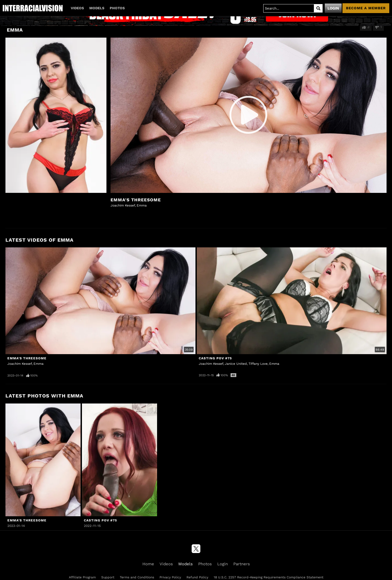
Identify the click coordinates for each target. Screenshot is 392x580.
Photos (117, 8)
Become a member (366, 8)
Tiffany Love (258, 364)
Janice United (236, 364)
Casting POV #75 (215, 358)
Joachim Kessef (123, 205)
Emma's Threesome (136, 200)
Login (333, 8)
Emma (142, 205)
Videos (77, 8)
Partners (242, 564)
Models (97, 8)
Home (148, 564)
